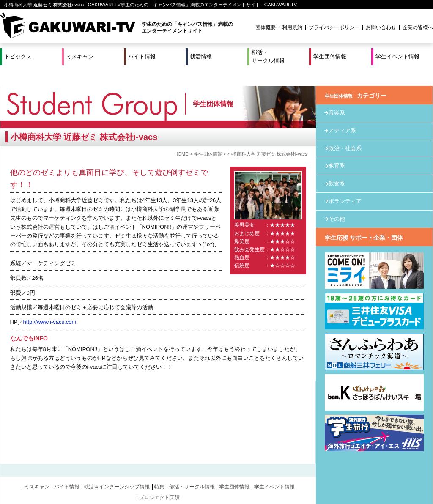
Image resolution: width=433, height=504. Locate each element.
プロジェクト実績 (159, 479)
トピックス (18, 56)
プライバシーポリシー (334, 27)
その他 (337, 201)
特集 (159, 469)
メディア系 (342, 113)
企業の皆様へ (418, 27)
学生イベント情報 (397, 56)
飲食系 (337, 166)
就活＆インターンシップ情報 (117, 469)
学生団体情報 (330, 56)
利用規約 (292, 27)
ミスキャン (80, 56)
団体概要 (266, 27)
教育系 (337, 148)
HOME (181, 137)
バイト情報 (142, 56)
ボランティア (345, 184)
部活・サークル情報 (268, 56)
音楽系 (337, 95)
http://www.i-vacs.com (50, 305)
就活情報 (201, 56)
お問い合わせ (381, 27)
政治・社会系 (345, 130)
